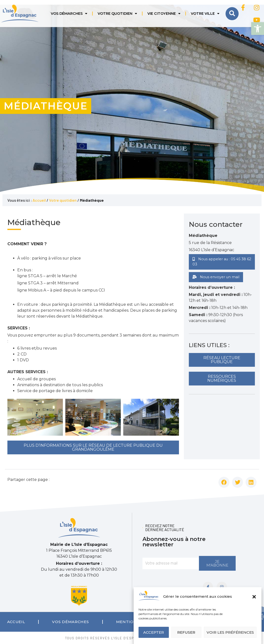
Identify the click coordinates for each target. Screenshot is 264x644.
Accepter (154, 632)
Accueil (39, 200)
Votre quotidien (117, 14)
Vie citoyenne (164, 14)
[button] (258, 29)
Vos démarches (69, 14)
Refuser (186, 632)
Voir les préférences (230, 632)
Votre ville (205, 14)
